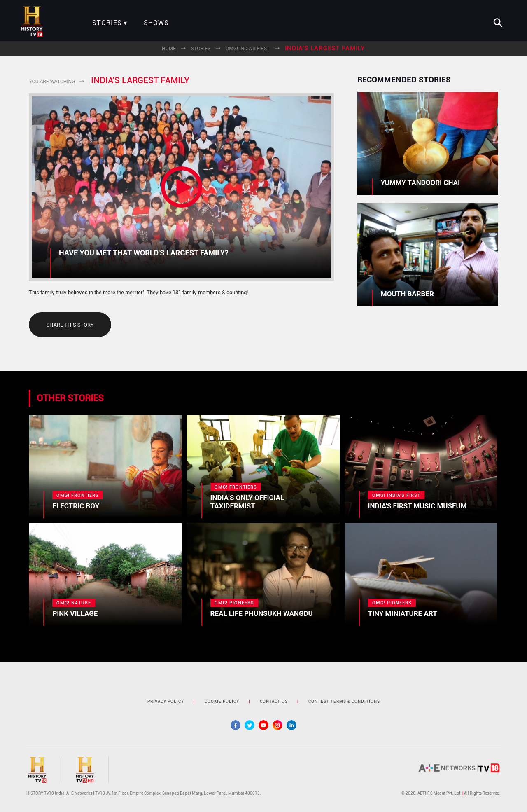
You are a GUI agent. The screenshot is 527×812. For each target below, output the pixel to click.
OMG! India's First (248, 49)
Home (169, 49)
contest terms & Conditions (344, 701)
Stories (107, 23)
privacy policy (166, 701)
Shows (156, 23)
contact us (274, 701)
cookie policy (222, 701)
